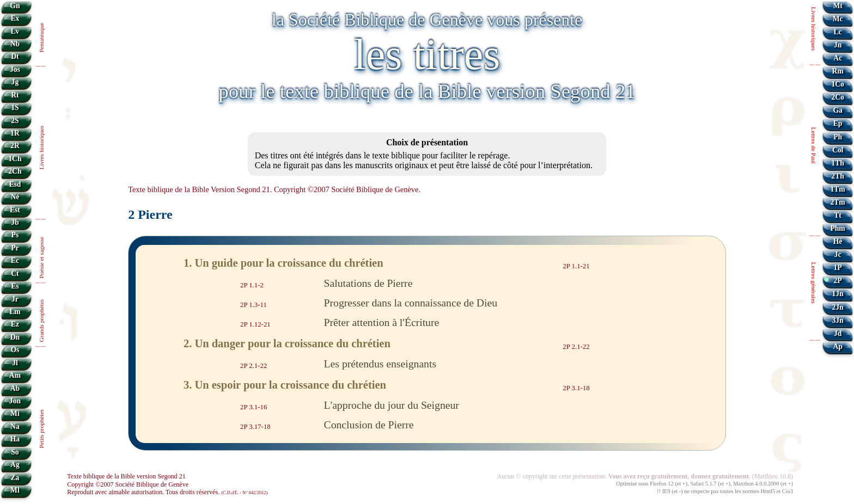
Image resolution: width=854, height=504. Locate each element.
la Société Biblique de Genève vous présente (427, 20)
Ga (837, 110)
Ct (15, 273)
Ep (838, 123)
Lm (15, 312)
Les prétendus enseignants (380, 364)
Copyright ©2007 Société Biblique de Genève (128, 484)
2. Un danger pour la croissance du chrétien (287, 343)
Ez (15, 324)
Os (15, 350)
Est (15, 210)
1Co (837, 84)
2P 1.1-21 (576, 266)
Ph (838, 137)
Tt (838, 215)
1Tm (837, 189)
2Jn (838, 307)
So (15, 452)
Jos (15, 69)
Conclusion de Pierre (369, 425)
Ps (15, 235)
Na (15, 426)
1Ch (15, 159)
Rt (15, 95)
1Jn (838, 294)
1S (15, 107)
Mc (838, 19)
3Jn (838, 320)
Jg (15, 82)
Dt (15, 56)
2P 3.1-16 (254, 407)
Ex (15, 18)
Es (15, 286)
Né (15, 197)
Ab (15, 388)
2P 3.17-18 (255, 427)
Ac (838, 58)
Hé (838, 241)
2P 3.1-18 (576, 388)
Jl (15, 363)
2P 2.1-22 (576, 346)
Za (15, 478)
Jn (838, 45)
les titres (427, 54)
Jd (838, 333)
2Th (837, 176)
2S (15, 121)
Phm (837, 228)
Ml (15, 490)
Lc (838, 32)
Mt (837, 6)
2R (15, 146)
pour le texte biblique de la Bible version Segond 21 (427, 91)
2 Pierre (150, 214)
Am (15, 375)
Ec (15, 260)
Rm (838, 71)
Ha (15, 439)
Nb (15, 44)
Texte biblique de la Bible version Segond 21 (126, 476)
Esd (15, 184)
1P (838, 268)
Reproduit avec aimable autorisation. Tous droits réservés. (167, 492)
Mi (15, 413)
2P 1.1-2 (252, 285)
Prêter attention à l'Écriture (382, 322)
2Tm (837, 202)
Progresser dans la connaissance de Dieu (411, 303)
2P (838, 281)
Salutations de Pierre (368, 283)
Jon (15, 401)
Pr (15, 248)
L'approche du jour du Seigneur (392, 405)
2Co (837, 97)
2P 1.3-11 (254, 305)
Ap (837, 346)
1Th (837, 163)
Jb (15, 222)
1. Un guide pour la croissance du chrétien (283, 263)
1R (15, 133)
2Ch (15, 171)
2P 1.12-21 (255, 324)
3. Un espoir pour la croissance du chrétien (285, 385)
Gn (15, 6)
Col (838, 150)
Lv (15, 31)
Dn (15, 337)
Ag (15, 465)
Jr (15, 299)
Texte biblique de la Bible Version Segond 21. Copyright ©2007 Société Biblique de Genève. (274, 189)
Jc (838, 254)
